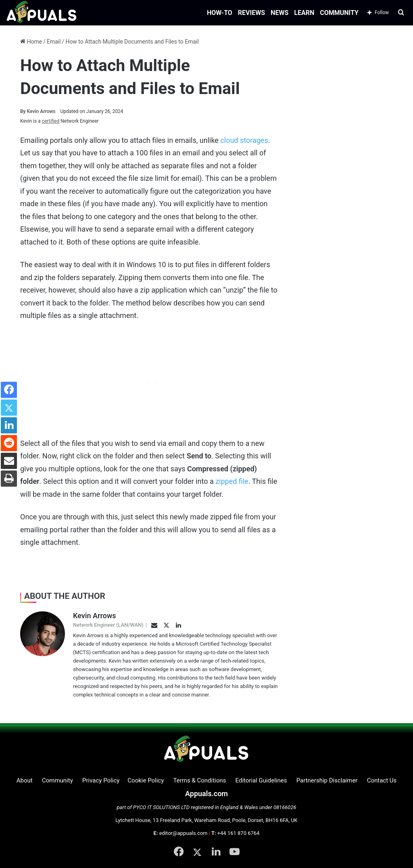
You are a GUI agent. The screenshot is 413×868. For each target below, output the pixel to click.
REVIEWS (251, 13)
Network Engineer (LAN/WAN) (108, 625)
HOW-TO (220, 13)
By (24, 111)
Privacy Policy (101, 780)
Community (57, 780)
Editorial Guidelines (261, 780)
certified (51, 121)
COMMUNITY (339, 13)
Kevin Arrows (38, 111)
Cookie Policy (146, 780)
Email (54, 42)
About (25, 780)
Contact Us (382, 780)
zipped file (232, 481)
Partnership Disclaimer (327, 780)
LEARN (304, 13)
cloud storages (244, 140)
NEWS (280, 13)
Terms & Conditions (200, 780)
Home (31, 42)
